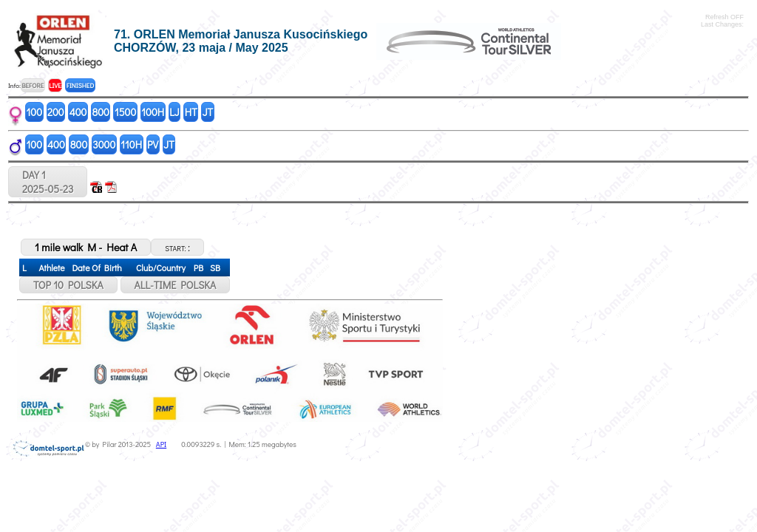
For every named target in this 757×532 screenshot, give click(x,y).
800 (100, 112)
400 (78, 112)
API (161, 444)
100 (35, 112)
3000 (104, 144)
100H (153, 112)
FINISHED (80, 85)
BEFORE (33, 85)
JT (208, 112)
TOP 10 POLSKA (68, 285)
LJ (174, 112)
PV (153, 144)
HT (191, 112)
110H (131, 144)
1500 (125, 112)
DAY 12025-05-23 (48, 182)
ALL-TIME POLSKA (176, 285)
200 (56, 112)
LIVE (55, 85)
